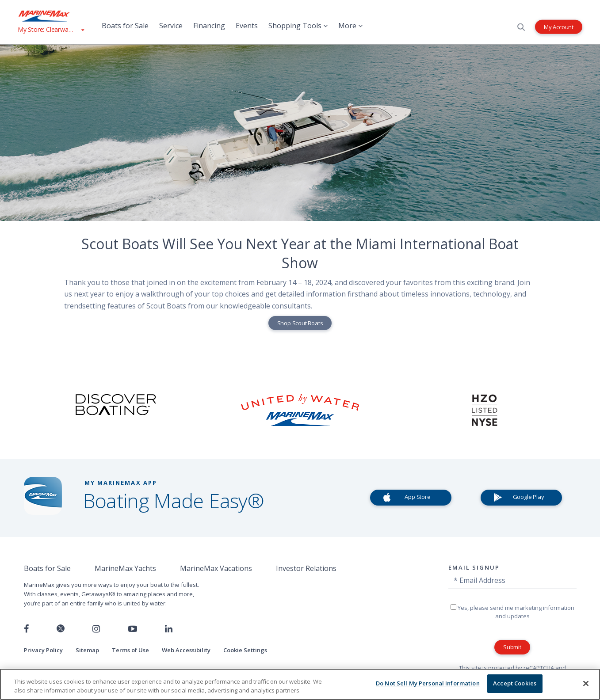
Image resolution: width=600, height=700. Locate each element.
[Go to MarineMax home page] (51, 16)
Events (247, 26)
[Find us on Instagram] (96, 629)
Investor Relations (306, 568)
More (350, 26)
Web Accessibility (186, 650)
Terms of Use (130, 650)
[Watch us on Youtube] (133, 629)
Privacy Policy (43, 650)
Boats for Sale (125, 26)
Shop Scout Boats (300, 323)
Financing (209, 26)
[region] (300, 684)
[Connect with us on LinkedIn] (169, 629)
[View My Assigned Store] (51, 29)
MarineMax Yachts (125, 568)
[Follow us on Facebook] (26, 629)
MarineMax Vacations (216, 568)
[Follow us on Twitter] (61, 629)
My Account (559, 27)
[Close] (586, 683)
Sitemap (87, 650)
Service (171, 26)
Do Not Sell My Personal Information (428, 683)
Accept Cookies (515, 683)
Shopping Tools (298, 26)
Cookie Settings (245, 650)
